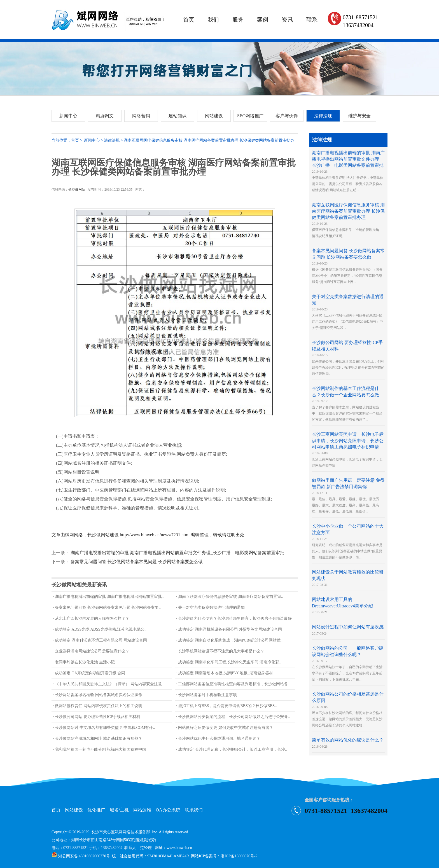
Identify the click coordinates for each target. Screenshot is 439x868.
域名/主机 (119, 810)
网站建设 (74, 810)
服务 (238, 20)
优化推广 (96, 810)
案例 (263, 20)
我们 (213, 20)
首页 (189, 20)
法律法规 (112, 140)
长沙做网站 (77, 189)
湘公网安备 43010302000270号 (81, 856)
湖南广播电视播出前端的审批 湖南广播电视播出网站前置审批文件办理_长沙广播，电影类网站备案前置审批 (178, 553)
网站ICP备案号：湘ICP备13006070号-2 (224, 856)
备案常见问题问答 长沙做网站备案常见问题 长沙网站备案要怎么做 (137, 562)
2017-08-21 (342, 606)
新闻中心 (92, 140)
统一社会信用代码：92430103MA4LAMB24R (150, 856)
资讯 (287, 20)
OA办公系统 (168, 810)
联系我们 (194, 810)
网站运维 (142, 810)
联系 (312, 20)
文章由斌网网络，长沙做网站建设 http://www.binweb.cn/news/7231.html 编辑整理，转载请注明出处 (148, 535)
